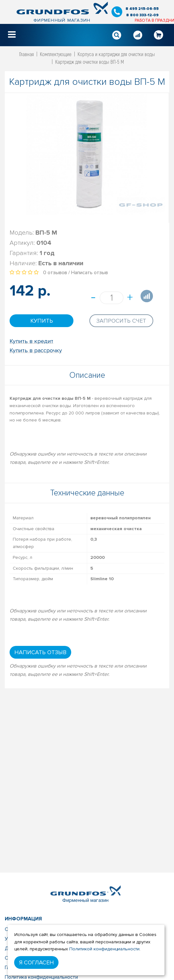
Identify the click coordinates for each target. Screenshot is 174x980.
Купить (42, 321)
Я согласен (37, 962)
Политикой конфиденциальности (104, 949)
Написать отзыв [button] (40, 652)
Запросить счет (121, 321)
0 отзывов (55, 273)
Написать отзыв (90, 273)
